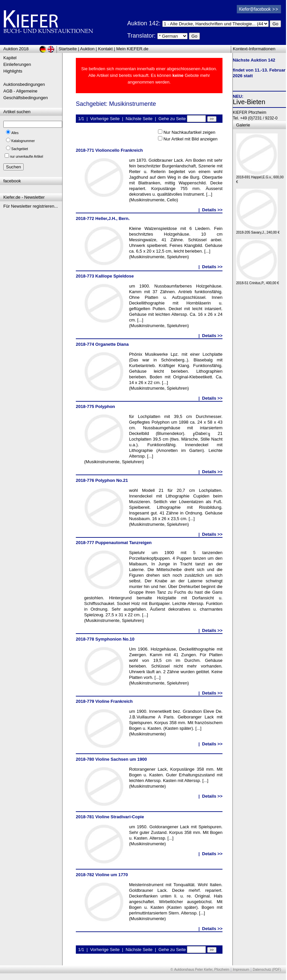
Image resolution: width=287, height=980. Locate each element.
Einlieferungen (17, 64)
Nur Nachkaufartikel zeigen (189, 132)
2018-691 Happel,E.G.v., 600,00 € (260, 178)
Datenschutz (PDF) (267, 970)
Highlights (13, 71)
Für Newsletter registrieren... (31, 206)
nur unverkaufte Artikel (27, 157)
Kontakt (105, 49)
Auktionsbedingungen (24, 84)
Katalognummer (23, 141)
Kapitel (10, 58)
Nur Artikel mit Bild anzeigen (190, 139)
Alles (15, 133)
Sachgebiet (20, 149)
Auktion (87, 49)
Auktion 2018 (16, 49)
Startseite (68, 49)
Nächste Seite (139, 119)
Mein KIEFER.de (133, 49)
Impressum (241, 970)
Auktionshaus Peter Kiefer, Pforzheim (202, 970)
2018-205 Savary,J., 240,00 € (258, 231)
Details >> (212, 210)
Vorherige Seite (105, 119)
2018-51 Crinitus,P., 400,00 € (258, 281)
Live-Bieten (249, 102)
